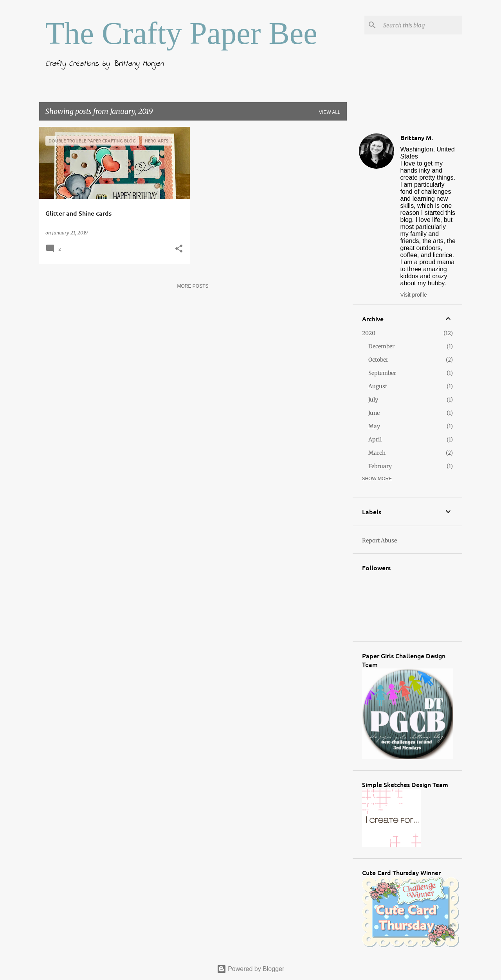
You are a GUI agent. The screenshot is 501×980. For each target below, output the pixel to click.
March (377, 453)
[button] (179, 249)
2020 (369, 333)
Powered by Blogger (251, 969)
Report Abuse (379, 540)
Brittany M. (417, 137)
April (375, 440)
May (374, 426)
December (381, 346)
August (378, 386)
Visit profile (414, 295)
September (382, 373)
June (374, 413)
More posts (193, 286)
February (380, 466)
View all (330, 112)
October (378, 360)
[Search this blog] (421, 25)
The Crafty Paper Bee (181, 33)
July (373, 400)
